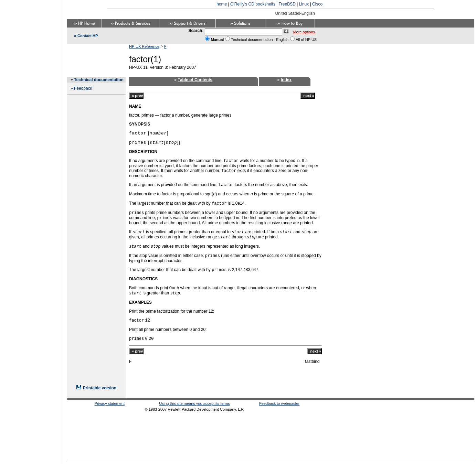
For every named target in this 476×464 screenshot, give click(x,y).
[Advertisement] (31, 230)
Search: (196, 31)
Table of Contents (195, 80)
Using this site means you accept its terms (194, 403)
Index (286, 80)
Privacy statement (110, 403)
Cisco (317, 4)
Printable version (100, 388)
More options (304, 32)
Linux (304, 4)
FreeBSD (287, 4)
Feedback (83, 88)
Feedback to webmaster (279, 403)
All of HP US (306, 40)
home (222, 4)
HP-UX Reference (144, 46)
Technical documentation (99, 80)
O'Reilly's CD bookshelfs (253, 4)
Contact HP (88, 36)
